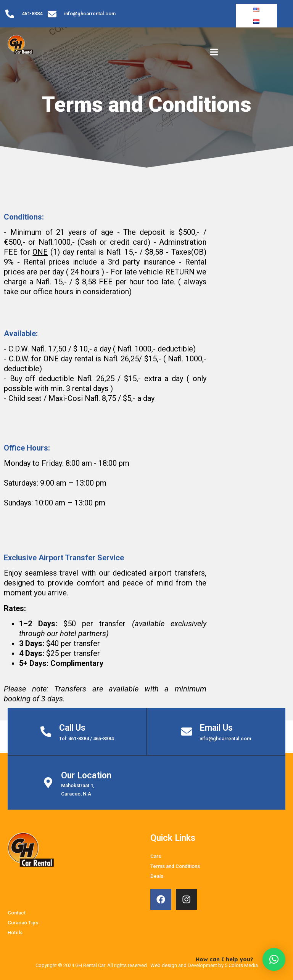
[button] (274, 959)
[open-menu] (214, 44)
